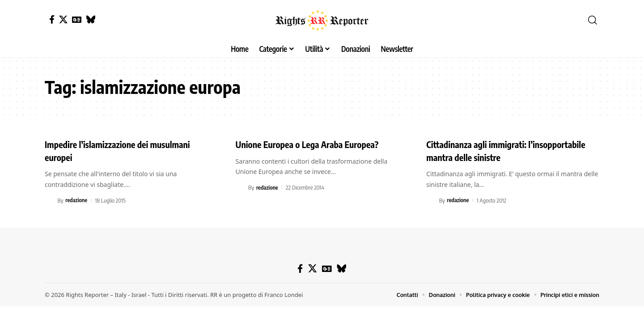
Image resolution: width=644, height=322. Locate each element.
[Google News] (77, 19)
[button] (593, 20)
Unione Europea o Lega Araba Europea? (315, 144)
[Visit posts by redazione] (50, 200)
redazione (77, 200)
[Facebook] (52, 19)
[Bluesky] (91, 19)
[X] (63, 19)
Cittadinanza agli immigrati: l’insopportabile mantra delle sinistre (500, 150)
